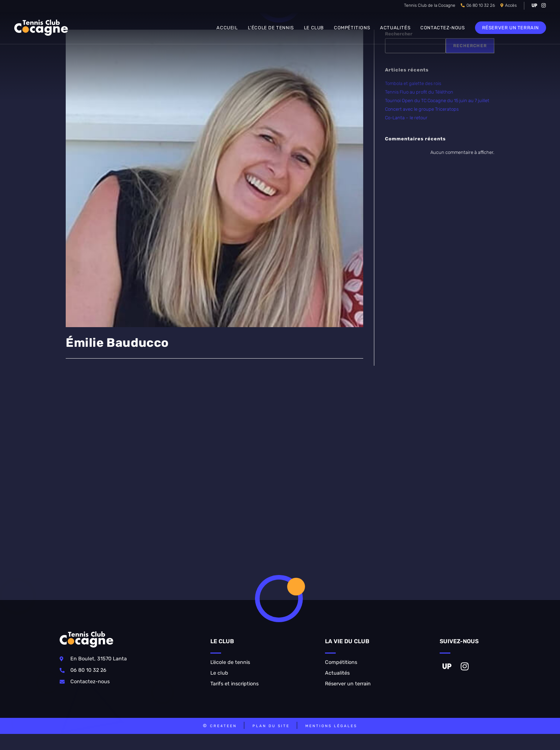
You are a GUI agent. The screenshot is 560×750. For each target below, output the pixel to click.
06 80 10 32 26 (481, 5)
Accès (511, 5)
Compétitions (341, 662)
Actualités (337, 673)
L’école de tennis (230, 662)
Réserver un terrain (348, 684)
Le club (219, 673)
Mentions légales (331, 726)
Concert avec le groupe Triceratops (422, 109)
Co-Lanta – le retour (406, 118)
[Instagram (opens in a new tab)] (542, 6)
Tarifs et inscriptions (234, 684)
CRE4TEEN (223, 726)
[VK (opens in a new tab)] (534, 6)
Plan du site (271, 726)
